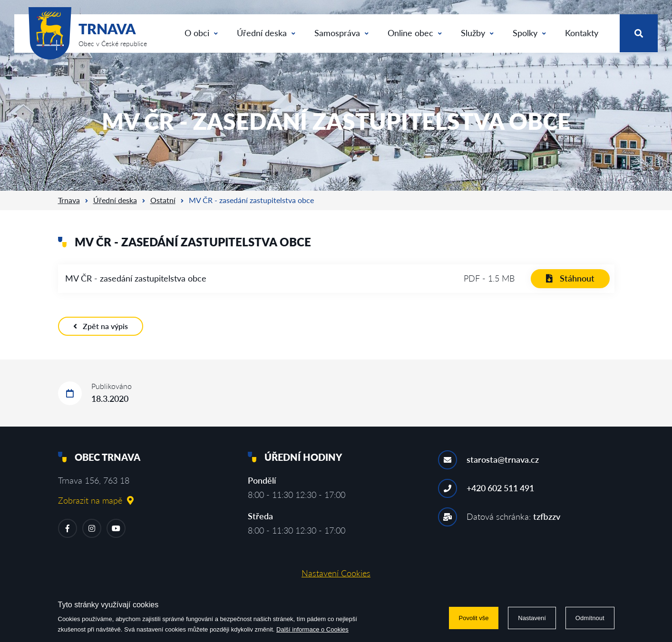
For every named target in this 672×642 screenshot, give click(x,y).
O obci (201, 33)
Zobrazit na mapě (96, 500)
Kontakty (582, 33)
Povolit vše (474, 618)
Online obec (415, 33)
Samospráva (341, 33)
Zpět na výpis (101, 326)
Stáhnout (570, 278)
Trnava (69, 200)
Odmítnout (590, 618)
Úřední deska (266, 33)
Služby (477, 33)
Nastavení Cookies (336, 573)
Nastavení (532, 618)
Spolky (529, 33)
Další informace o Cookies (312, 629)
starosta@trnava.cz (503, 459)
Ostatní (163, 200)
